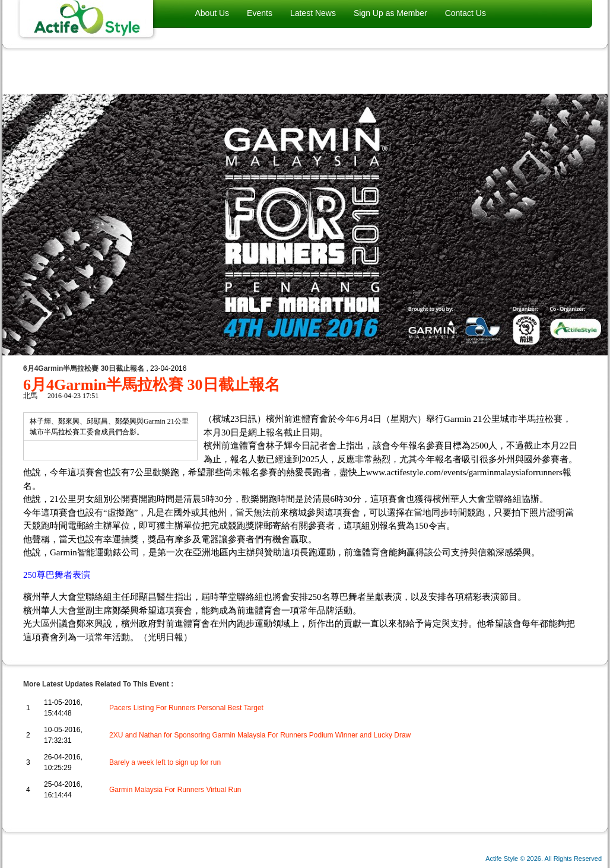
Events (260, 13)
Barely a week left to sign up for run (165, 762)
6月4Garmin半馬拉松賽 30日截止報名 (152, 385)
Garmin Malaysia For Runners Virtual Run (175, 790)
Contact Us (466, 13)
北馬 (30, 396)
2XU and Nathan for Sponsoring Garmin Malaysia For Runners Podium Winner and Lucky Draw (260, 735)
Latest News (313, 13)
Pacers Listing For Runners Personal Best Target (186, 708)
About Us (212, 13)
